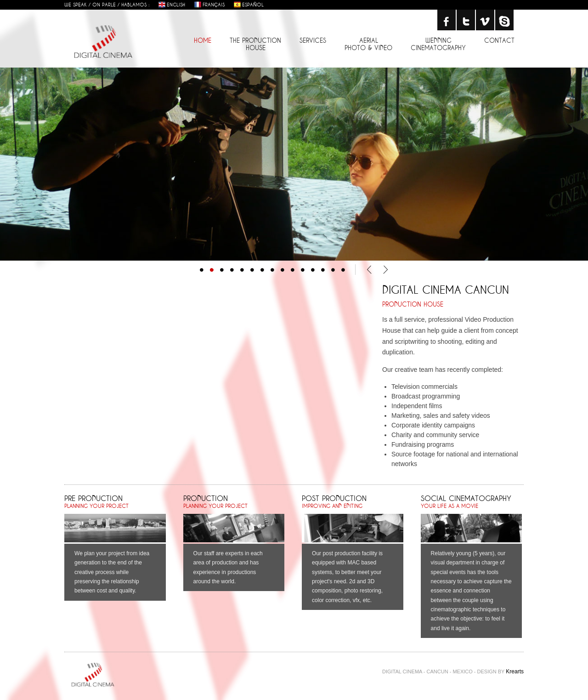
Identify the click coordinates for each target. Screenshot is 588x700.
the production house (255, 44)
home (203, 40)
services (313, 40)
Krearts (515, 672)
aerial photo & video (368, 44)
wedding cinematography (438, 44)
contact (499, 40)
